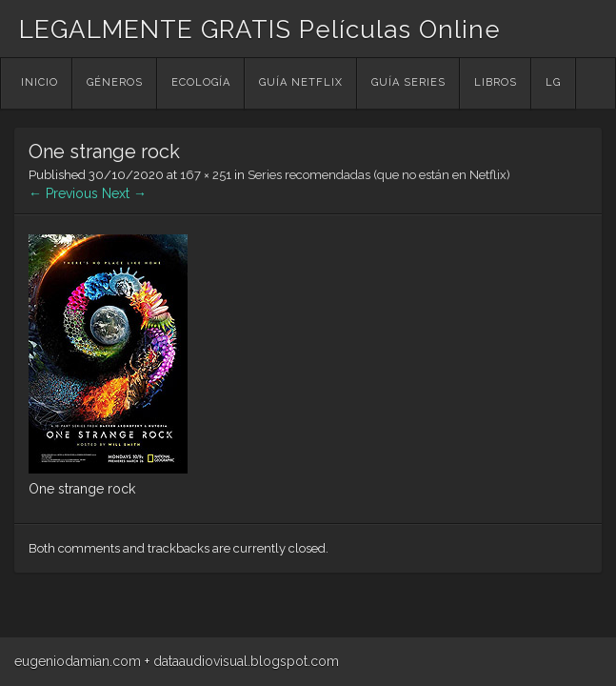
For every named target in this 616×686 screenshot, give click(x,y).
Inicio (40, 82)
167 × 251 (206, 175)
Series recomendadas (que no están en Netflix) (379, 175)
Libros (496, 82)
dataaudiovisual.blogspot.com (246, 661)
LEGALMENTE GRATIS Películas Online (260, 30)
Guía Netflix (301, 82)
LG (553, 82)
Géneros (115, 82)
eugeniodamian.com (78, 661)
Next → (124, 193)
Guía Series (408, 82)
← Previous (63, 193)
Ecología (201, 82)
